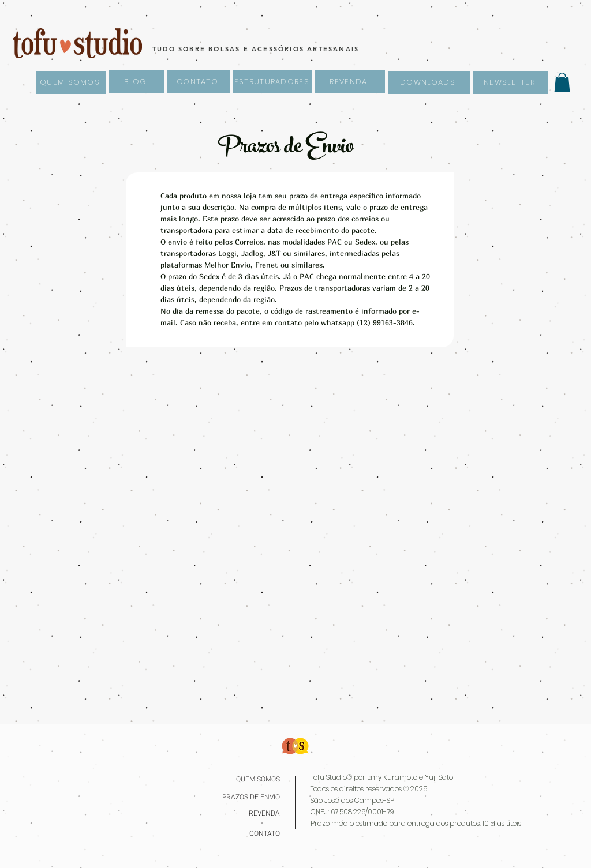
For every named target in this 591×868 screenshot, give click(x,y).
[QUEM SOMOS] (71, 82)
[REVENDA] (350, 82)
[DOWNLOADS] (429, 82)
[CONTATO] (199, 82)
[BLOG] (137, 82)
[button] (562, 82)
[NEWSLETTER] (510, 82)
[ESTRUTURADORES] (272, 82)
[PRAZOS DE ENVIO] (248, 797)
